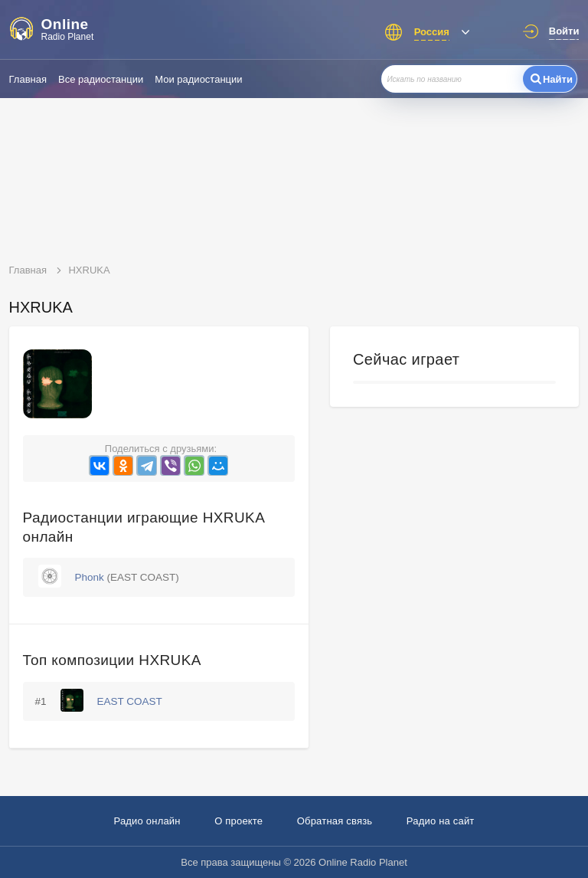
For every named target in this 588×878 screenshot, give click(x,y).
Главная (28, 79)
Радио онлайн (147, 821)
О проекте (238, 821)
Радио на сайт (441, 821)
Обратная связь (335, 821)
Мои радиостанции (198, 79)
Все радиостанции (101, 79)
